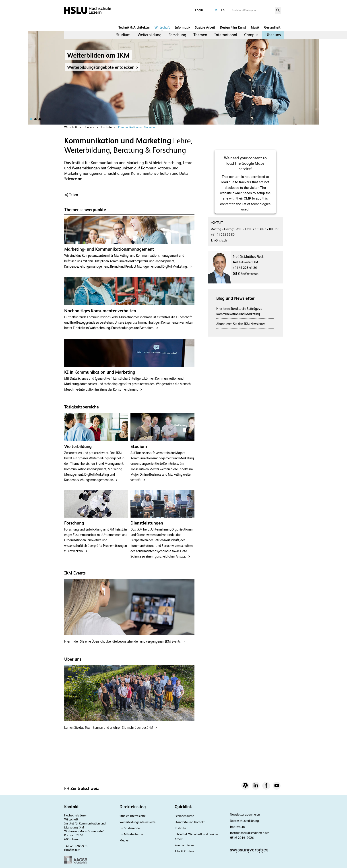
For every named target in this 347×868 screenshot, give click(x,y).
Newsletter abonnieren (245, 814)
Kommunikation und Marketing (137, 127)
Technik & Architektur (134, 27)
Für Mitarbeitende (131, 834)
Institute (106, 127)
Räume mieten (184, 845)
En (223, 10)
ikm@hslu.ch (72, 850)
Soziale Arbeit (205, 27)
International (226, 35)
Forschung (177, 35)
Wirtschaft (162, 27)
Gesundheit (272, 27)
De (215, 10)
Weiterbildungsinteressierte (137, 822)
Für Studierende (130, 828)
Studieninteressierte (133, 816)
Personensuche (184, 816)
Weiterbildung (150, 35)
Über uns (273, 35)
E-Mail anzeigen (249, 273)
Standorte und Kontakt (190, 822)
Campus (251, 35)
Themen (200, 35)
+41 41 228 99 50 (76, 846)
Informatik (182, 27)
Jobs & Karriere (184, 851)
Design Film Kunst (233, 27)
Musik (255, 27)
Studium (123, 35)
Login (199, 10)
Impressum (237, 827)
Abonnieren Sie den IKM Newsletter (241, 324)
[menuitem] (123, 35)
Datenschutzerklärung (244, 821)
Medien (125, 840)
